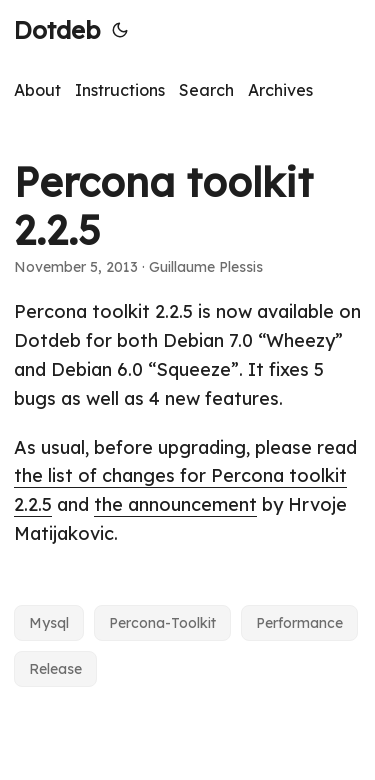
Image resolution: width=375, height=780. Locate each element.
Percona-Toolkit (162, 623)
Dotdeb (57, 30)
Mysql (49, 623)
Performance (299, 623)
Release (55, 669)
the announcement (175, 504)
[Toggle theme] (120, 30)
